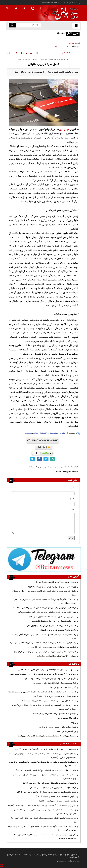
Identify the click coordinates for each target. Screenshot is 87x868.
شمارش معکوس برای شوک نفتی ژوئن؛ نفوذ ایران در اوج (55, 683)
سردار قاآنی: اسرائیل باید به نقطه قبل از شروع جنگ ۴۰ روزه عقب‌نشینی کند (47, 612)
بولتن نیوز (64, 129)
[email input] (43, 504)
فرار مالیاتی (64, 433)
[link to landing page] (64, 13)
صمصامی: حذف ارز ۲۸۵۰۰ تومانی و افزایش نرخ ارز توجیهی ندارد (51, 626)
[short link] (45, 440)
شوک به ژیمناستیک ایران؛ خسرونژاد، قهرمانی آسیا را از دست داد (51, 647)
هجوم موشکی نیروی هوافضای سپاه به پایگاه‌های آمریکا (55, 696)
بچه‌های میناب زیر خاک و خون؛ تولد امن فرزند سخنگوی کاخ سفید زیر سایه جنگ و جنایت (44, 777)
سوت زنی (28, 433)
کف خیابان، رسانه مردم (67, 718)
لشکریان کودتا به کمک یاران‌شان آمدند (58, 801)
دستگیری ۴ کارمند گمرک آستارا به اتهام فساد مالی (57, 656)
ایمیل (72, 499)
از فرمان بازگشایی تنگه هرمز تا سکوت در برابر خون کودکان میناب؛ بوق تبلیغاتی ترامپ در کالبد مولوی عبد (42, 812)
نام (73, 488)
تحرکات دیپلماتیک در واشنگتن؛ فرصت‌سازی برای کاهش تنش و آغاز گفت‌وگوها (44, 820)
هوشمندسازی (53, 433)
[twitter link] (32, 459)
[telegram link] (46, 459)
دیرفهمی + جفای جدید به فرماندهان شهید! (56, 797)
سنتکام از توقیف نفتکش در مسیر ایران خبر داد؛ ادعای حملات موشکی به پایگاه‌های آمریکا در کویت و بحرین (44, 707)
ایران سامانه (62, 861)
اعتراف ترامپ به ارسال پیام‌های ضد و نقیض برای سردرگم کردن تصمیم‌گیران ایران (45, 652)
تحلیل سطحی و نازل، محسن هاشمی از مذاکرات (58, 727)
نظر (72, 509)
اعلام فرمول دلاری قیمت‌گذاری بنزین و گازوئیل (58, 630)
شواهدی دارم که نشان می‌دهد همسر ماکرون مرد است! (55, 714)
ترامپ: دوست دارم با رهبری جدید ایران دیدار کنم (53, 788)
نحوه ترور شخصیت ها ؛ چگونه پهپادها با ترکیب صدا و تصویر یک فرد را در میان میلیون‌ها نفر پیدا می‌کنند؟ (42, 828)
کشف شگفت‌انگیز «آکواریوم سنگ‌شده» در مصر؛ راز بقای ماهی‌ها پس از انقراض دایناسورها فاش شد (37, 35)
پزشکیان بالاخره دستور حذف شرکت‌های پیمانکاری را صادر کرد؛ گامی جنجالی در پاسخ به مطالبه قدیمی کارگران (42, 756)
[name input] (43, 493)
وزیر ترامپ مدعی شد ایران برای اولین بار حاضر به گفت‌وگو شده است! (45, 749)
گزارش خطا (44, 447)
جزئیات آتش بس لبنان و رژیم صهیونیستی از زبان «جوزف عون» (52, 587)
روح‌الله (73, 723)
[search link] (12, 25)
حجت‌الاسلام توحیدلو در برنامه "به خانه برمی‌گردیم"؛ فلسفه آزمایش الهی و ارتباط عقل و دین (43, 764)
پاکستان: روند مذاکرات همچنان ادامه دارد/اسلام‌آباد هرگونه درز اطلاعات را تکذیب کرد (43, 643)
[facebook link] (39, 459)
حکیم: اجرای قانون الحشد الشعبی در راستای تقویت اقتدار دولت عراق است (47, 736)
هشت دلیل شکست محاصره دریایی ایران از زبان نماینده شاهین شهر (46, 792)
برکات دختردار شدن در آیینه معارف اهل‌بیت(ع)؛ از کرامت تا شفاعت (46, 770)
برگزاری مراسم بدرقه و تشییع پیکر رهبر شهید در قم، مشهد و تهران (51, 679)
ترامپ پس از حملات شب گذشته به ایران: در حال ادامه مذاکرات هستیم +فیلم (42, 805)
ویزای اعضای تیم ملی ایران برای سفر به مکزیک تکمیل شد (54, 621)
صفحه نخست (75, 53)
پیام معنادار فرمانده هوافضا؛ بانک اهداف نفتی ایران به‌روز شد (49, 783)
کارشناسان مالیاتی (40, 433)
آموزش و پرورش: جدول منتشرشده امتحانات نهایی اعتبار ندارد (52, 617)
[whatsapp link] (53, 459)
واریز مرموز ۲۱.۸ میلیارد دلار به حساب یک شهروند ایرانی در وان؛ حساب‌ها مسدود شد (43, 674)
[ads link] (44, 559)
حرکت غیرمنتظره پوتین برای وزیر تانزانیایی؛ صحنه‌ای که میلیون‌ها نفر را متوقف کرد (44, 608)
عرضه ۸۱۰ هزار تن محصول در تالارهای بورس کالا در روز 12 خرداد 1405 (49, 701)
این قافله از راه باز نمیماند (66, 731)
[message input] (43, 523)
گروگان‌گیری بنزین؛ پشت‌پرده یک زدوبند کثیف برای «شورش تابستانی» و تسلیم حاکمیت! (42, 692)
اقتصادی (65, 53)
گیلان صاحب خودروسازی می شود (63, 687)
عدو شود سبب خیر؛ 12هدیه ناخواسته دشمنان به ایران (56, 582)
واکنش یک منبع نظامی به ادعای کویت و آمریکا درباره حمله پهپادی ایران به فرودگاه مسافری (44, 593)
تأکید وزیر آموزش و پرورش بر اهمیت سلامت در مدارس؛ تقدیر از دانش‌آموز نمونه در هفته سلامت (44, 837)
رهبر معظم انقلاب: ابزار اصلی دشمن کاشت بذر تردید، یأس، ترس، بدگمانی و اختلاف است (44, 636)
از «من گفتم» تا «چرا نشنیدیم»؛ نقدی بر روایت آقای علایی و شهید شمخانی (47, 670)
